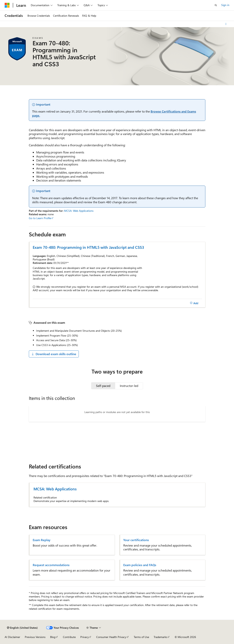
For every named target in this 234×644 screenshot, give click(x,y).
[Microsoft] (7, 5)
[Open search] (216, 5)
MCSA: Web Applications (79, 211)
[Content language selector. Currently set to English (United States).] (22, 628)
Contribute (69, 637)
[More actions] (226, 24)
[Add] (194, 303)
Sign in (225, 5)
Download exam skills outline (54, 354)
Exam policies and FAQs (140, 565)
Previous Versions (35, 637)
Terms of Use (141, 637)
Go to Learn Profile (40, 218)
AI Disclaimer (12, 637)
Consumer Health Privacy (111, 637)
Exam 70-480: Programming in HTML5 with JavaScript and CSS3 (88, 247)
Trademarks (160, 637)
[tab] (103, 386)
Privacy (85, 637)
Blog (53, 637)
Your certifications (136, 540)
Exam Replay (42, 540)
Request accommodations (51, 565)
